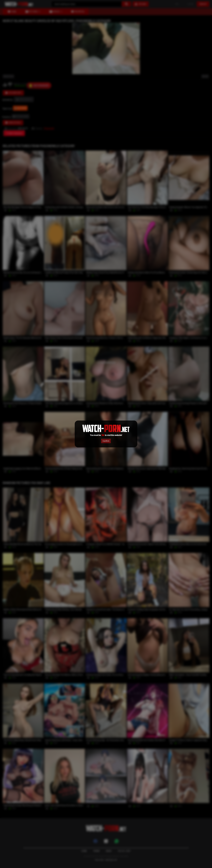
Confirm (106, 441)
